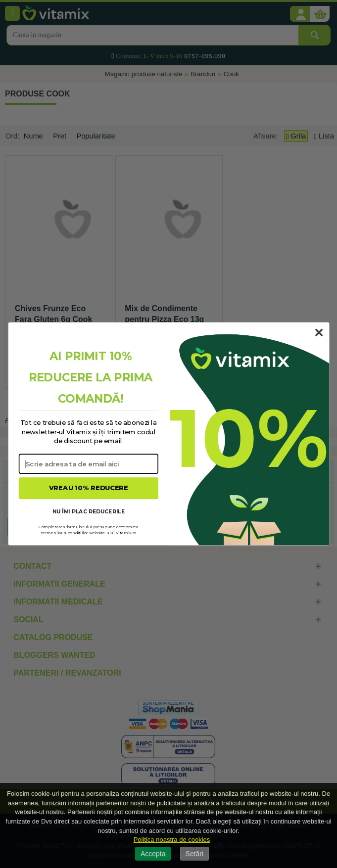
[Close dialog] (319, 333)
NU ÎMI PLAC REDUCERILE (88, 511)
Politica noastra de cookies (172, 840)
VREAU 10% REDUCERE (88, 488)
